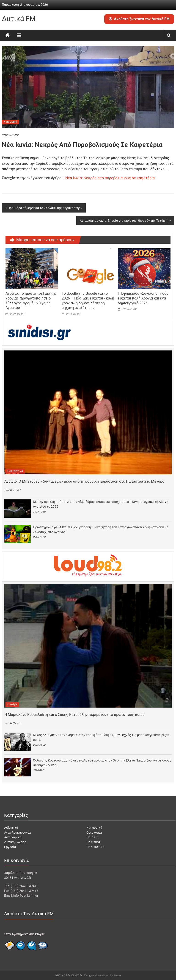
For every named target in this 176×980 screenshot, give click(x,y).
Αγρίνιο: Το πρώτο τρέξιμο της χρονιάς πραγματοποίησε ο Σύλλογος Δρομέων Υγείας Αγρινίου (31, 301)
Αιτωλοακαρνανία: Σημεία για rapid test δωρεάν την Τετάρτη (124, 221)
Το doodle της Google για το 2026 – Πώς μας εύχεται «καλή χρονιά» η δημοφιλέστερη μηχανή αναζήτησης (88, 301)
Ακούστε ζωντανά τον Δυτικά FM (139, 19)
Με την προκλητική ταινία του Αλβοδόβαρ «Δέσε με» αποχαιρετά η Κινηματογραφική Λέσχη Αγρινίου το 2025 (101, 504)
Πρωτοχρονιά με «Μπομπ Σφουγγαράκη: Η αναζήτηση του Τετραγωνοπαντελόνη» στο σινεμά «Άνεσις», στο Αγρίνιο (101, 530)
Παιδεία (92, 837)
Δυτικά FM (19, 19)
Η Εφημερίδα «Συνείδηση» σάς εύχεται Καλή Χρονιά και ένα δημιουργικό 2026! (143, 298)
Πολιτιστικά (15, 471)
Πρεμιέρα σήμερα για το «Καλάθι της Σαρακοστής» (45, 208)
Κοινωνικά (10, 122)
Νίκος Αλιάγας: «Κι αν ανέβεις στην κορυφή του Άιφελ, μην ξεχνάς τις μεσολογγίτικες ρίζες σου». (101, 737)
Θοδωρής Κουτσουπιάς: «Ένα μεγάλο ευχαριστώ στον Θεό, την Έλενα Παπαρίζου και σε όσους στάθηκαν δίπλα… (102, 763)
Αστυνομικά (13, 837)
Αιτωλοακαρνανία (17, 832)
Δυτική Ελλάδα (15, 842)
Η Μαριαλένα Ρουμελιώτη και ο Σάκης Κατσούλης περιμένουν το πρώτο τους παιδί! (74, 715)
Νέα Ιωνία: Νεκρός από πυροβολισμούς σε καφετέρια (110, 178)
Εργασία (10, 847)
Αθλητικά (11, 828)
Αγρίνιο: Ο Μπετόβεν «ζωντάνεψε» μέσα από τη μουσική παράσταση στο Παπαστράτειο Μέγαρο (84, 481)
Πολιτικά (93, 842)
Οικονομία (94, 832)
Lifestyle (12, 704)
